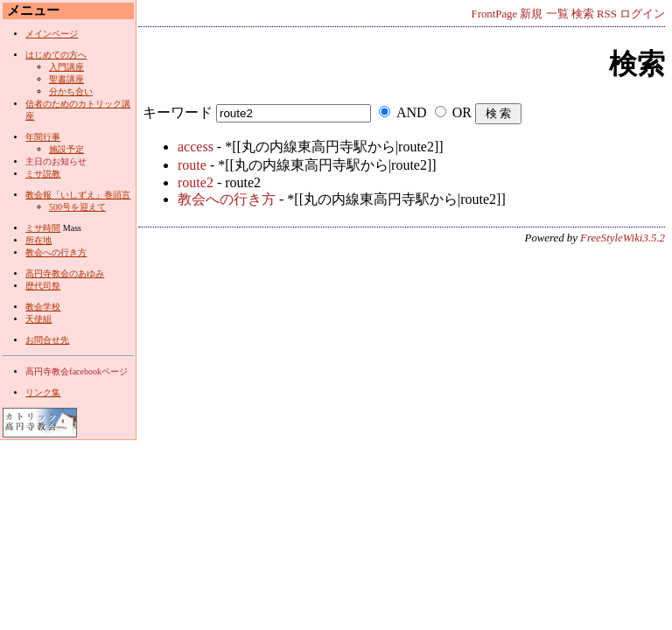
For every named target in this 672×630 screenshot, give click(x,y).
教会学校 (43, 307)
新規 (531, 14)
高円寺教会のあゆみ (65, 273)
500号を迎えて (77, 207)
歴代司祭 (43, 286)
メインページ (52, 34)
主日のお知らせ (56, 161)
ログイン (642, 14)
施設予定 (66, 149)
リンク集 (43, 392)
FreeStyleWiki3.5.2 (623, 238)
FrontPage (495, 14)
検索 (583, 14)
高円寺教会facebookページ (77, 371)
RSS (607, 14)
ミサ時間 (43, 228)
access (196, 147)
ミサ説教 (43, 174)
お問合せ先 (47, 340)
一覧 (557, 14)
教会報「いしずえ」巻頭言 (78, 195)
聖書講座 (66, 79)
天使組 (38, 319)
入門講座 (66, 67)
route (192, 165)
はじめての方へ (56, 55)
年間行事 (43, 137)
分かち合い (71, 91)
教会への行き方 (227, 199)
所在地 (38, 240)
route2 (196, 182)
